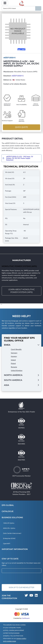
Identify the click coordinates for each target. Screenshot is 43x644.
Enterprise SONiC (9, 539)
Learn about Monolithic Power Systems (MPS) (21, 291)
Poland (13, 363)
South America (13, 380)
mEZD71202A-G (18, 76)
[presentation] (19, 579)
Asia (7, 385)
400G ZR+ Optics (9, 528)
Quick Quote (21, 127)
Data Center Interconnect (12, 533)
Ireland (13, 360)
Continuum (26, 618)
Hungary (14, 356)
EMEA (7, 345)
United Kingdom (17, 370)
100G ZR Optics (9, 523)
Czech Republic (16, 349)
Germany (14, 353)
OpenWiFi (7, 544)
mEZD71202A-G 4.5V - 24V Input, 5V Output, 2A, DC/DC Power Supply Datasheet (20, 158)
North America (13, 375)
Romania (14, 367)
